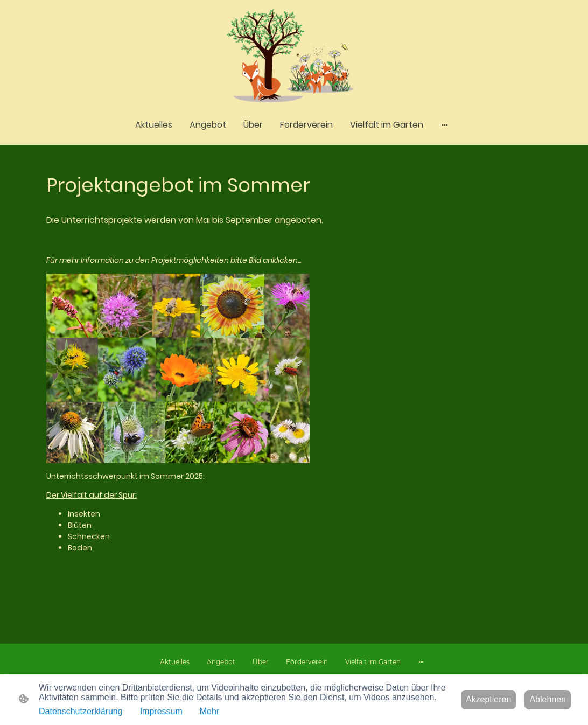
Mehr (209, 711)
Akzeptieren (489, 699)
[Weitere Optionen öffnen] (445, 125)
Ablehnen (548, 699)
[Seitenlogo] (294, 56)
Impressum (161, 711)
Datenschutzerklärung (81, 711)
